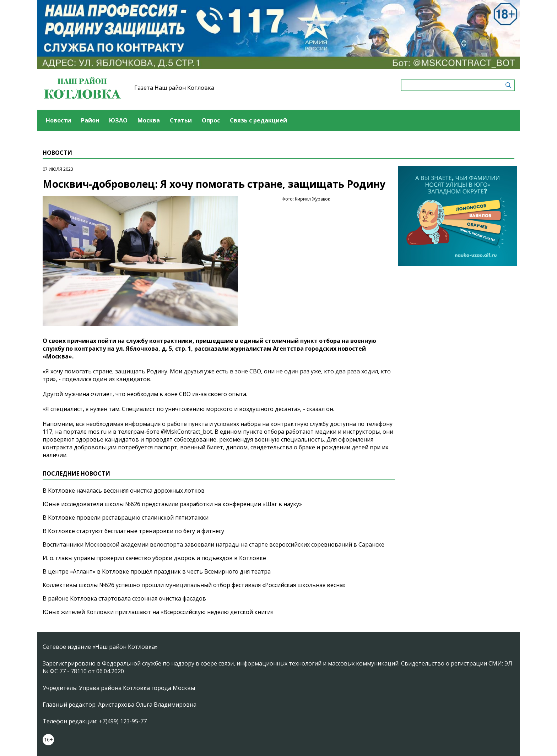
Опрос (211, 120)
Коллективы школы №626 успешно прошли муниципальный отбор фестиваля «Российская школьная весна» (194, 585)
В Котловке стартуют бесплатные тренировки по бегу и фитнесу (133, 531)
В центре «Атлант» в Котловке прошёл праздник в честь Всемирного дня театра (157, 571)
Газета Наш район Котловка (174, 88)
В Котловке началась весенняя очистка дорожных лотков (124, 491)
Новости (58, 120)
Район (90, 120)
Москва (149, 120)
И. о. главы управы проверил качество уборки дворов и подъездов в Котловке (154, 558)
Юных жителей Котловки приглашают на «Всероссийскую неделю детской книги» (158, 612)
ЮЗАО (118, 120)
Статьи (181, 120)
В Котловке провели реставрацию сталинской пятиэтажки (126, 517)
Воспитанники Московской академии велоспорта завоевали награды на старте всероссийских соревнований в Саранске (213, 544)
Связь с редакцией (258, 120)
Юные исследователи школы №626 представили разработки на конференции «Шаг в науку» (172, 504)
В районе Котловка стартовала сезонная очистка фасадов (124, 598)
